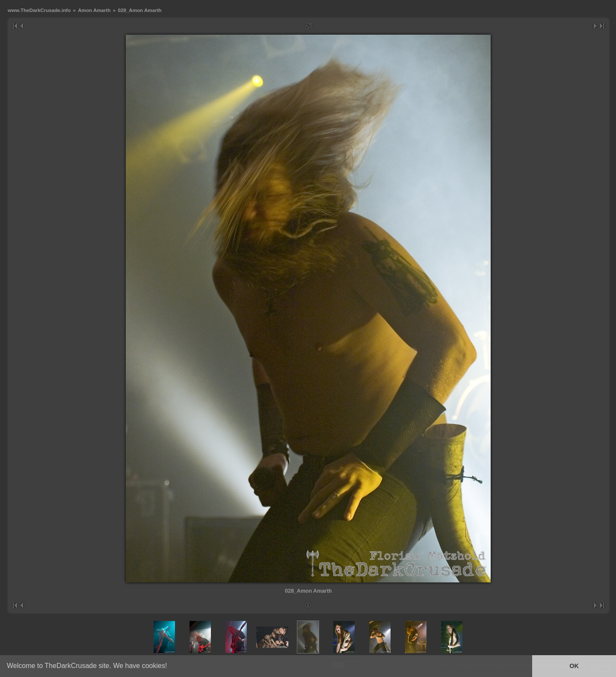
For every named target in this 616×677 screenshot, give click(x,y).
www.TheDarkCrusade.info (39, 10)
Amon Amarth (94, 10)
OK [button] (574, 666)
